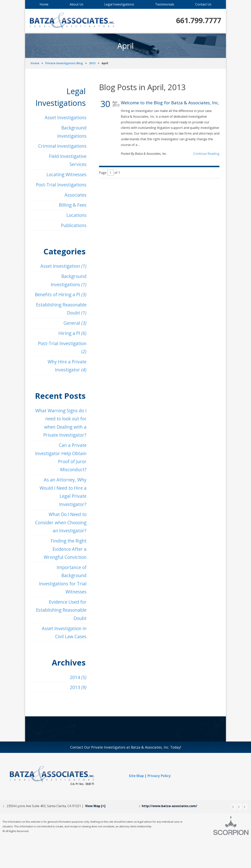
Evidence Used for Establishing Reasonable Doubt (60, 636)
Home (44, 4)
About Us (76, 4)
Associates (75, 198)
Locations (75, 219)
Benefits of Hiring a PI (59, 301)
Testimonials (165, 4)
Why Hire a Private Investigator (66, 375)
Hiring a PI (72, 341)
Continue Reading (206, 154)
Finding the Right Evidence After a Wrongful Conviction (63, 573)
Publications (73, 230)
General (74, 330)
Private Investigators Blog (64, 63)
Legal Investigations (119, 4)
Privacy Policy (159, 804)
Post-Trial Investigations (60, 188)
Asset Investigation (62, 271)
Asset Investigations (64, 118)
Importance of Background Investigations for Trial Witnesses (61, 604)
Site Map (136, 804)
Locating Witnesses (65, 177)
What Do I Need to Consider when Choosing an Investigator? (66, 541)
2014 (77, 705)
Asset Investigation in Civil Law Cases (63, 660)
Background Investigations (71, 133)
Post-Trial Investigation (61, 356)
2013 (92, 63)
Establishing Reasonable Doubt (60, 315)
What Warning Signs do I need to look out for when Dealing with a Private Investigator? (59, 433)
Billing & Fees (72, 209)
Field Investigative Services (66, 162)
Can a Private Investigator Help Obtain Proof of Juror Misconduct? (59, 469)
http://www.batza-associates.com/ (171, 834)
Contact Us (203, 4)
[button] (186, 805)
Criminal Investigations (61, 147)
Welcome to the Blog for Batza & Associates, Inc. (170, 103)
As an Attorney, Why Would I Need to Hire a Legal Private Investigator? (62, 505)
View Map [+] (95, 834)
